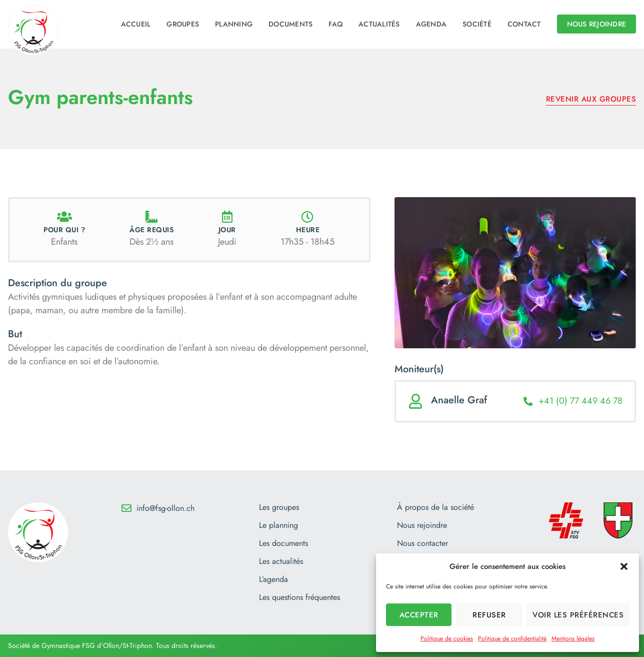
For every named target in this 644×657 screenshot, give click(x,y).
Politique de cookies (447, 638)
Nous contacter (422, 543)
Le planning (278, 525)
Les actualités (281, 561)
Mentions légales (573, 638)
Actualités (379, 24)
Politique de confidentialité (512, 638)
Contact (524, 24)
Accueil (136, 24)
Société (477, 24)
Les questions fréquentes (299, 597)
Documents (290, 24)
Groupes (183, 24)
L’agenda (273, 579)
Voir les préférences (578, 615)
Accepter (419, 615)
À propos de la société (435, 507)
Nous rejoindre (422, 525)
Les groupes (279, 507)
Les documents (283, 543)
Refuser (489, 615)
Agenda (431, 24)
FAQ (335, 24)
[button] (624, 566)
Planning (234, 24)
